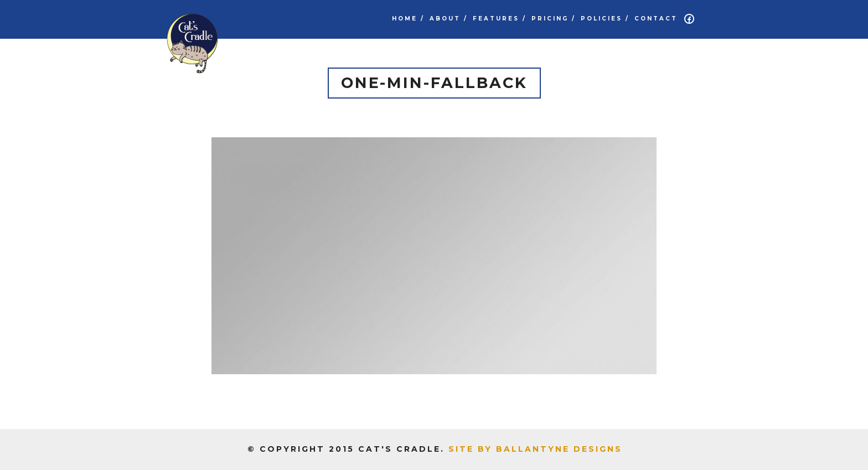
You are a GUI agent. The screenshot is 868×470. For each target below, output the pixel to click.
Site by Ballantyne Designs (535, 449)
